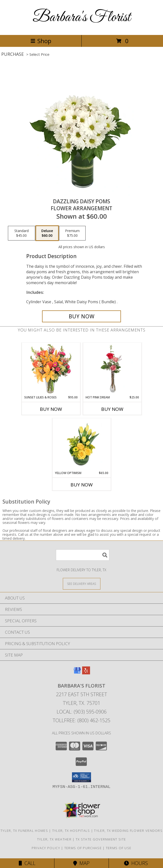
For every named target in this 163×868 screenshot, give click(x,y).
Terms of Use (119, 848)
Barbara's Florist (82, 17)
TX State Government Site (101, 839)
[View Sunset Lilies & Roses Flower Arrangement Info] (51, 369)
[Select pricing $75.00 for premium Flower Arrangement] (72, 233)
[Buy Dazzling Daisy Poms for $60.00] (82, 316)
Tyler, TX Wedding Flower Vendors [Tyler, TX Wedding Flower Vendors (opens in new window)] (128, 831)
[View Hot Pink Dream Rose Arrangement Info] (112, 369)
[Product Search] (83, 555)
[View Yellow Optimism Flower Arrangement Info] (81, 445)
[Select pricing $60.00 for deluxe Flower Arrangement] (47, 233)
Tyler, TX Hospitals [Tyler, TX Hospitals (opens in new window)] (71, 831)
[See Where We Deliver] (82, 584)
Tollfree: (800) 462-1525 (81, 720)
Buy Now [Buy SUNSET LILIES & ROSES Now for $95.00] (51, 409)
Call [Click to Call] (27, 863)
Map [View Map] (81, 863)
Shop (41, 41)
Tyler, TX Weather (54, 839)
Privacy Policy (46, 848)
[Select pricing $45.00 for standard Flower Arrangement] (22, 233)
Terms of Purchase (83, 848)
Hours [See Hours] (136, 863)
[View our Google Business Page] (77, 673)
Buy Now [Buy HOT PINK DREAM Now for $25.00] (112, 409)
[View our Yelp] (86, 673)
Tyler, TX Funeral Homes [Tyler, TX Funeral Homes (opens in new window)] (24, 831)
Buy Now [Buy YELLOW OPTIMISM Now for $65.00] (82, 485)
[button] (81, 777)
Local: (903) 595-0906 (82, 712)
